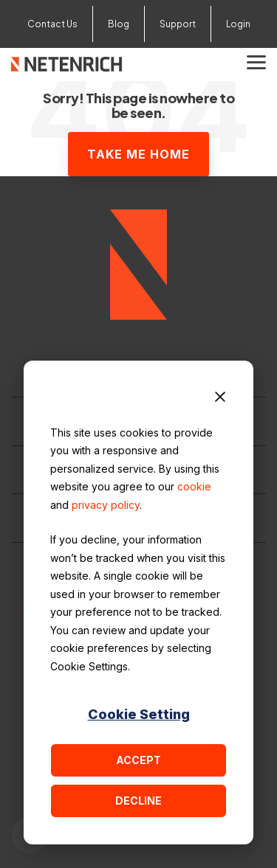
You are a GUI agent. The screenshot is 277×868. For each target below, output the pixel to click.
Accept (138, 760)
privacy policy (106, 505)
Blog (119, 24)
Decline (138, 801)
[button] (256, 61)
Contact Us (52, 24)
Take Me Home (138, 154)
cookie (194, 486)
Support (178, 24)
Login (238, 24)
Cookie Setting (139, 714)
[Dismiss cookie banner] (220, 399)
